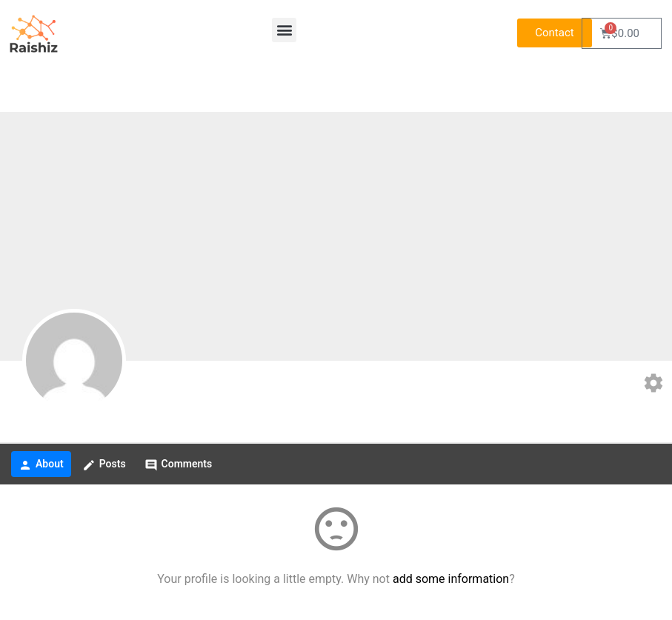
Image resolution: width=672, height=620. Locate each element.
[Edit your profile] (653, 385)
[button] (284, 30)
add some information (451, 579)
